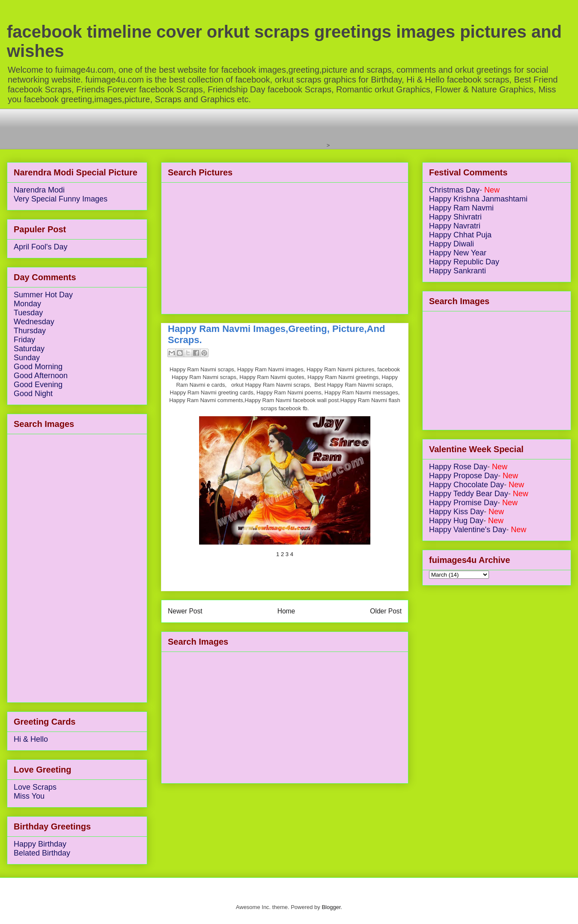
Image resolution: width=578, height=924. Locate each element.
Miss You (29, 796)
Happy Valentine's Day (468, 530)
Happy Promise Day (463, 503)
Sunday (27, 358)
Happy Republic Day (464, 262)
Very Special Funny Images (61, 199)
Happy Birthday (40, 844)
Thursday (30, 331)
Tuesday (28, 313)
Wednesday (34, 322)
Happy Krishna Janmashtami (478, 199)
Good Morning (38, 367)
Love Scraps (35, 787)
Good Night (33, 394)
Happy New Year (458, 253)
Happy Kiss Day (456, 512)
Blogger (331, 907)
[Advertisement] (169, 128)
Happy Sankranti (457, 271)
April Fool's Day (40, 247)
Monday (27, 304)
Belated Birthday (42, 853)
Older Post (386, 611)
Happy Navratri (455, 226)
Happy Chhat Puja (460, 235)
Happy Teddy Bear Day (469, 494)
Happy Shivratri (455, 217)
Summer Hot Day (43, 295)
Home (286, 611)
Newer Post (185, 611)
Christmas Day (454, 190)
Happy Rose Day (458, 467)
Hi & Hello (31, 739)
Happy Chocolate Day (466, 485)
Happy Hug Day (456, 521)
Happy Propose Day (463, 476)
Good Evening (38, 385)
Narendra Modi (39, 190)
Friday (24, 340)
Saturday (29, 349)
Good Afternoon (41, 376)
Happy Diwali (451, 244)
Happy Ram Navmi (461, 208)
